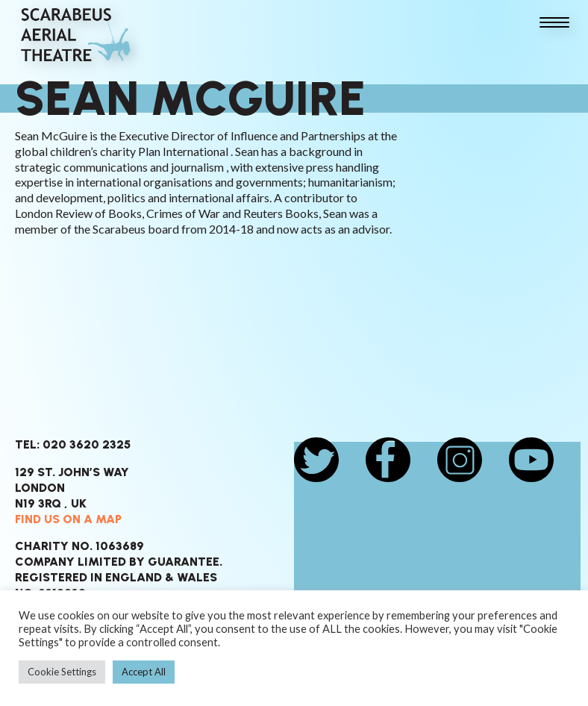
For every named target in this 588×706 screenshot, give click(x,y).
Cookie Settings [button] (62, 672)
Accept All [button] (144, 672)
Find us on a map (68, 519)
